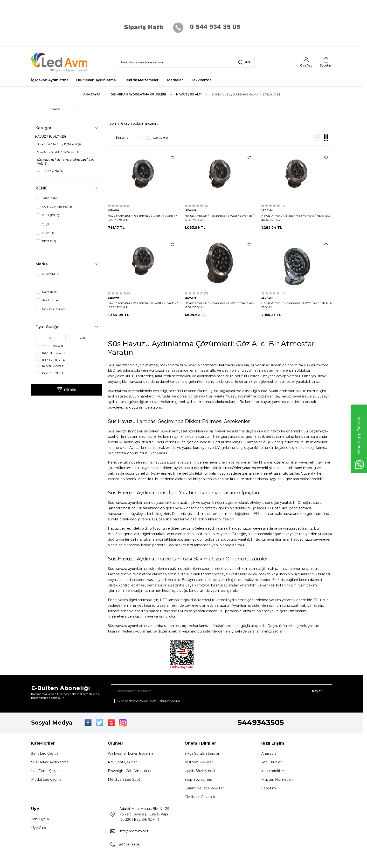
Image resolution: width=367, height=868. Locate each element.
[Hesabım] (306, 62)
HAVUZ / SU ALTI (189, 94)
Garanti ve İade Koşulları (204, 789)
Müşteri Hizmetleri (277, 780)
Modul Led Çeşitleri (47, 780)
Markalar (175, 80)
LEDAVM (54, 109)
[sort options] (128, 138)
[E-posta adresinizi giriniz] (222, 691)
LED (243, 442)
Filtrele (67, 390)
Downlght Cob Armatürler (130, 772)
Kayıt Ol (319, 691)
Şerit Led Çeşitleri (46, 754)
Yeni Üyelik (40, 820)
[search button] (244, 62)
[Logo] (60, 62)
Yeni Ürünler (271, 763)
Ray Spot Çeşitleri (123, 763)
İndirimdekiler (273, 772)
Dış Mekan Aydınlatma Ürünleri (138, 94)
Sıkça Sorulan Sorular (202, 754)
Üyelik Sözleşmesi (200, 772)
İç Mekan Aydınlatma (50, 80)
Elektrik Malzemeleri (142, 80)
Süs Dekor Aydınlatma (50, 763)
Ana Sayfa (92, 94)
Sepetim (269, 789)
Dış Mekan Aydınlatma (96, 80)
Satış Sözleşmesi (199, 780)
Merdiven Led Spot (124, 780)
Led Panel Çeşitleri (47, 772)
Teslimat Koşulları (199, 763)
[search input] (185, 62)
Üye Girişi (39, 828)
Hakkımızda (201, 80)
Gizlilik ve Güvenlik (200, 798)
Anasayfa (269, 754)
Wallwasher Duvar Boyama (131, 754)
